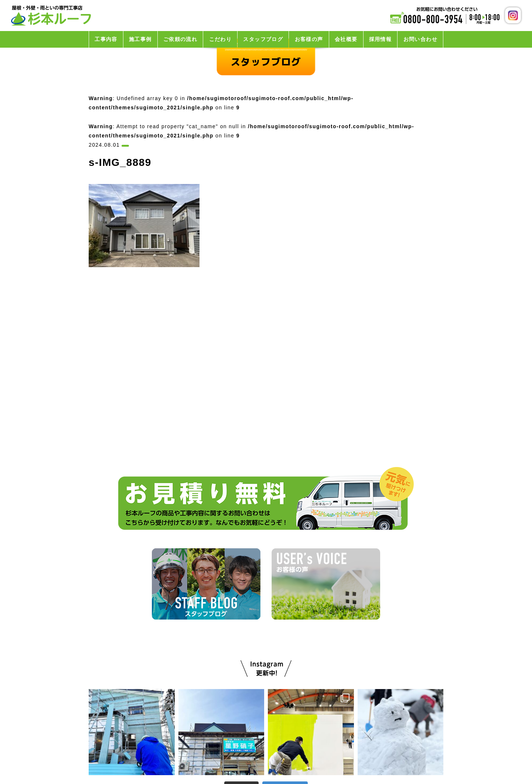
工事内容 (106, 39)
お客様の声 (309, 39)
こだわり (221, 39)
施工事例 (140, 39)
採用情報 (381, 39)
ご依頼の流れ (180, 39)
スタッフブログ (263, 39)
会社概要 (346, 39)
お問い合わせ (420, 39)
